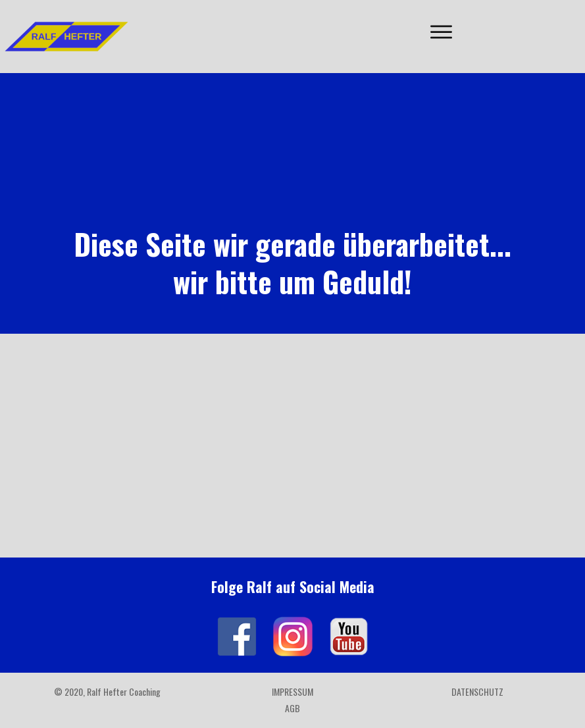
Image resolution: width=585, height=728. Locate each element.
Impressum (292, 691)
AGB (292, 708)
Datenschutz (477, 691)
